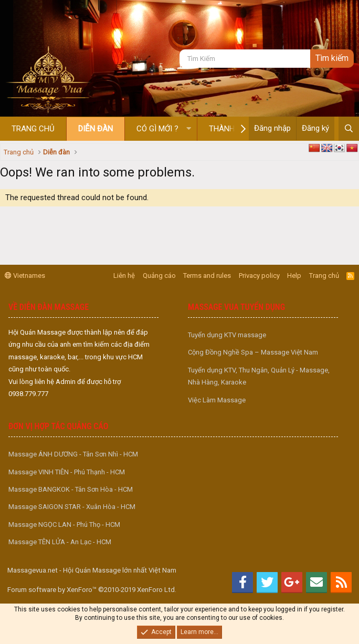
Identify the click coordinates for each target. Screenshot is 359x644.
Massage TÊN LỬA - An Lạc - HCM (60, 542)
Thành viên (231, 129)
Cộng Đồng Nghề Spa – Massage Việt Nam (253, 352)
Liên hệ (124, 276)
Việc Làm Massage (217, 400)
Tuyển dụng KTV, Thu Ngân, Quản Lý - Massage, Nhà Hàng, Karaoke (259, 376)
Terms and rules (207, 276)
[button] (189, 129)
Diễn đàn (96, 129)
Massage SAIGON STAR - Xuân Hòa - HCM (72, 507)
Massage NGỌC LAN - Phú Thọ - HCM (64, 524)
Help (294, 276)
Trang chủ (33, 129)
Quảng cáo (159, 276)
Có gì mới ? (157, 129)
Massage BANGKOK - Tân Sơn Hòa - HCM (71, 489)
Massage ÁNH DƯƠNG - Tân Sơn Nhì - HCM (73, 454)
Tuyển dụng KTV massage (227, 335)
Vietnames (25, 276)
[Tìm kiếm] (245, 59)
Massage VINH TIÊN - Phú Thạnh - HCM (67, 472)
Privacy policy (259, 276)
